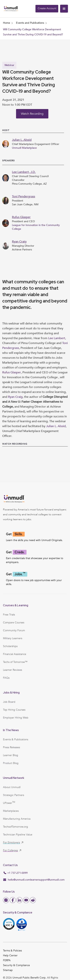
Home (7, 23)
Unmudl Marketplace (24, 148)
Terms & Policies (12, 951)
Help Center (10, 955)
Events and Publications (30, 23)
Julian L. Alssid (56, 426)
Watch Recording (32, 114)
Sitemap (8, 970)
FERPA (7, 960)
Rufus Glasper (12, 372)
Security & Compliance (16, 965)
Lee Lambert (57, 338)
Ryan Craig (15, 397)
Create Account (47, 8)
